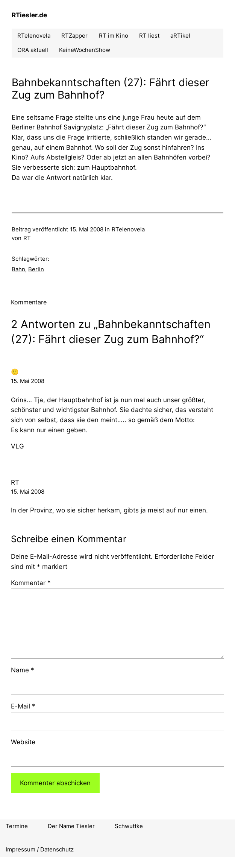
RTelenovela (128, 230)
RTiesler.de (29, 15)
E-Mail (23, 706)
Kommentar (31, 583)
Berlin (36, 269)
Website (23, 742)
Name (23, 670)
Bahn (18, 269)
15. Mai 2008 (28, 381)
